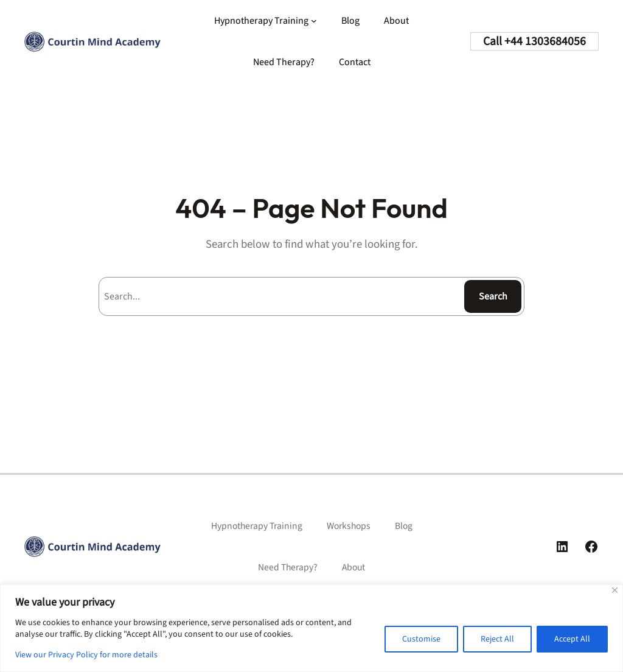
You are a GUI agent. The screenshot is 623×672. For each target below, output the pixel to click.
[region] (311, 628)
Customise (421, 639)
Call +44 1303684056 (534, 41)
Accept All (572, 639)
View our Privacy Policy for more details (86, 655)
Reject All (497, 639)
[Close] (615, 590)
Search (493, 296)
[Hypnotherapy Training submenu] (314, 21)
